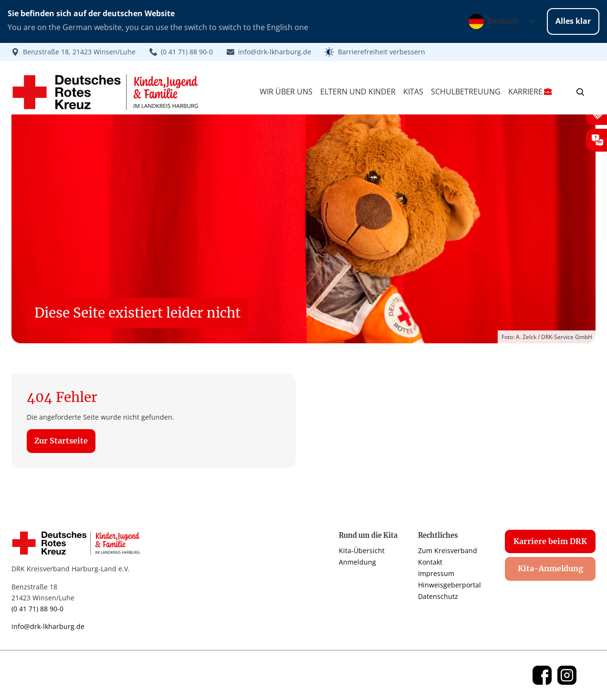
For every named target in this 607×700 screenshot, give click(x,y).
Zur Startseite (61, 441)
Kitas (413, 92)
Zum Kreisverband (448, 551)
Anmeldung (357, 562)
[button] (375, 52)
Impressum (436, 573)
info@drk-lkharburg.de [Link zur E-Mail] (48, 626)
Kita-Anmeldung (550, 568)
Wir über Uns (286, 92)
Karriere (530, 92)
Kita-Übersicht (362, 551)
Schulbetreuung (466, 92)
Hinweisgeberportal (450, 585)
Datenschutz (438, 596)
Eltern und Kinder (358, 92)
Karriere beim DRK (550, 541)
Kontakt (430, 562)
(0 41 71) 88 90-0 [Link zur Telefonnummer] (37, 609)
